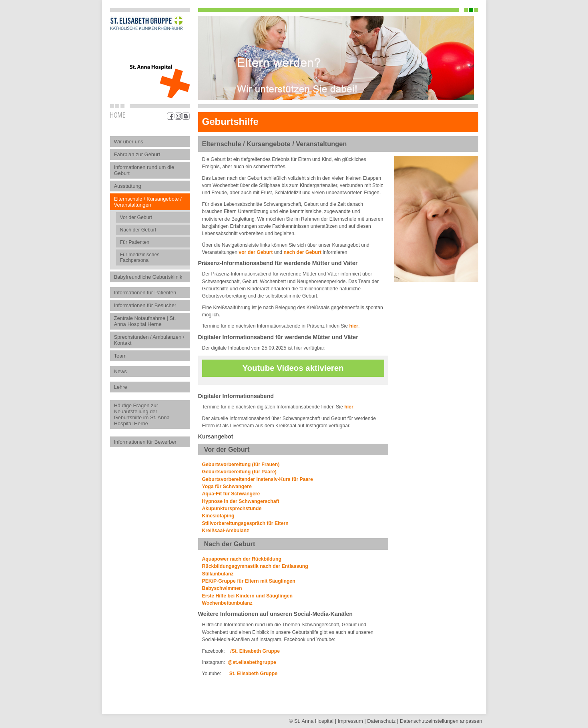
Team (120, 356)
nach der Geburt (303, 252)
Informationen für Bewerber (145, 442)
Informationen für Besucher (145, 305)
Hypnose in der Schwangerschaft (241, 501)
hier (353, 326)
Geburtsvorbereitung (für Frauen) (241, 465)
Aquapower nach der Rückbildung (242, 559)
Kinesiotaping (218, 516)
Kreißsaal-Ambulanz (226, 531)
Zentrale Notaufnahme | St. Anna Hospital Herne (145, 321)
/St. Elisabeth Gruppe (254, 651)
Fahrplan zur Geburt (137, 154)
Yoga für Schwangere (227, 487)
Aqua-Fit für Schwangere (231, 494)
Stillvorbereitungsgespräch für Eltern (245, 523)
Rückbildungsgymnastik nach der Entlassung (255, 566)
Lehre (121, 387)
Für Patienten (135, 242)
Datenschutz (381, 721)
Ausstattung (128, 186)
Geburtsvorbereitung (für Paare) (239, 472)
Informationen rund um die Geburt (144, 170)
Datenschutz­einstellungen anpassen (441, 721)
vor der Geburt (256, 252)
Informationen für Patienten (145, 293)
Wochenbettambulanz (227, 603)
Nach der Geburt (138, 230)
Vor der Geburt (136, 217)
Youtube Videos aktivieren (293, 368)
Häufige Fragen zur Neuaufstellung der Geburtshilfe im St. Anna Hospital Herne (142, 414)
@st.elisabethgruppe (252, 662)
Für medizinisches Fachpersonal (140, 257)
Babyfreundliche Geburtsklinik (148, 277)
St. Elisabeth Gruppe (253, 674)
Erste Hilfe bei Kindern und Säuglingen (247, 596)
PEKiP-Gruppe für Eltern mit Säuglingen (249, 581)
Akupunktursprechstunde (232, 509)
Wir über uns (129, 142)
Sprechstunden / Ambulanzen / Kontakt (149, 340)
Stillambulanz (218, 574)
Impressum (350, 721)
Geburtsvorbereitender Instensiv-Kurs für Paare (258, 479)
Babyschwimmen (222, 588)
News (120, 371)
